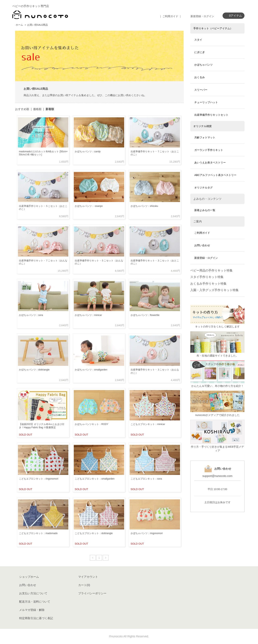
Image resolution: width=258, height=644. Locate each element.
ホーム (19, 25)
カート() (84, 585)
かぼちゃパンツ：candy (88, 152)
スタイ (198, 40)
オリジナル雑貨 (202, 126)
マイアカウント (88, 577)
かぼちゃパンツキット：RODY (92, 424)
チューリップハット (206, 102)
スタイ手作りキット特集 (207, 277)
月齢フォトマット (205, 137)
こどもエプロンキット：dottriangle (94, 533)
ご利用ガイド (202, 233)
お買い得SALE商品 (37, 25)
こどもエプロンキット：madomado (38, 533)
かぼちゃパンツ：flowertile (145, 315)
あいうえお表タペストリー (210, 163)
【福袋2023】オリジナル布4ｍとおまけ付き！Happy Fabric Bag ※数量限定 (42, 426)
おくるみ (200, 77)
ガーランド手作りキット (209, 150)
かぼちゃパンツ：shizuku (144, 206)
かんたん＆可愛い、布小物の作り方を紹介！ (217, 386)
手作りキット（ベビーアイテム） (213, 28)
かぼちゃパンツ (203, 65)
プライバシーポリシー (92, 593)
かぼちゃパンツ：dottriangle (34, 370)
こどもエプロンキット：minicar (148, 424)
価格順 (37, 109)
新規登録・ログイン (202, 16)
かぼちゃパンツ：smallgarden (91, 370)
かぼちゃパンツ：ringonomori (147, 533)
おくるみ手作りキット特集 (208, 284)
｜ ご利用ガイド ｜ (170, 16)
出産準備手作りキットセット (211, 115)
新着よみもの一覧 (205, 210)
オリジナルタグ (203, 188)
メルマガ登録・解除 (32, 610)
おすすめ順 (22, 109)
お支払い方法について (33, 593)
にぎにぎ (200, 52)
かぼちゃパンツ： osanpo (89, 206)
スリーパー (201, 90)
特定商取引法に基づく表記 (36, 618)
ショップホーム (29, 577)
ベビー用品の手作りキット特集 (211, 270)
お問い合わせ (202, 245)
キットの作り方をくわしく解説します (217, 327)
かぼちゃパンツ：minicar (88, 315)
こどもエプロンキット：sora (146, 479)
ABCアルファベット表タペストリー (215, 175)
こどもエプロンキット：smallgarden (95, 479)
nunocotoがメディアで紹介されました (217, 415)
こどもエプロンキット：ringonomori (39, 479)
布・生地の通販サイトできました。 (217, 356)
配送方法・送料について (35, 602)
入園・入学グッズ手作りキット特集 (214, 290)
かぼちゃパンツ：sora (31, 315)
